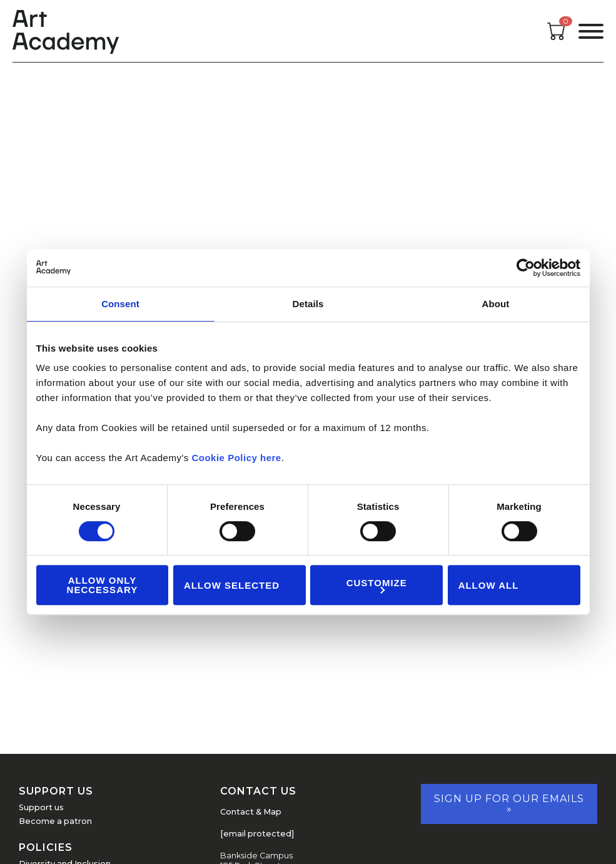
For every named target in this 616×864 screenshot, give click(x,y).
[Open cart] (557, 37)
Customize (377, 585)
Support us (41, 807)
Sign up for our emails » (509, 804)
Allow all (489, 585)
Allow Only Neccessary (103, 585)
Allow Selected (232, 585)
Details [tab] (308, 304)
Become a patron (55, 821)
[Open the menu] (591, 31)
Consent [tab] (120, 304)
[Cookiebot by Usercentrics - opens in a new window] (526, 268)
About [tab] (496, 304)
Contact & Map (251, 812)
